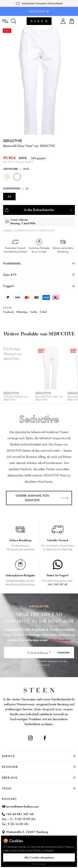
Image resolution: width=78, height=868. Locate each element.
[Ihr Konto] (63, 21)
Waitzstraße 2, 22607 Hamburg (27, 832)
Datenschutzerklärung (39, 665)
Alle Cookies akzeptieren (39, 857)
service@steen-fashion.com (22, 806)
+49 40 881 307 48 (20, 814)
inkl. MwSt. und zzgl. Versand (18, 162)
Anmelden (64, 652)
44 (9, 196)
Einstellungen (39, 864)
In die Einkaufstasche (39, 210)
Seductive (13, 141)
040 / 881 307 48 (58, 584)
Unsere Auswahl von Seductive (32, 498)
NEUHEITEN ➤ (39, 11)
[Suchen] (14, 21)
